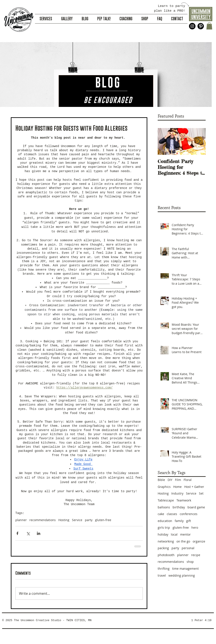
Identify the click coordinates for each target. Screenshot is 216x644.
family (179, 521)
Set (201, 493)
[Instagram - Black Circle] (192, 26)
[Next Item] (199, 141)
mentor (185, 534)
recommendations (43, 520)
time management (185, 569)
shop (190, 562)
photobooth (166, 555)
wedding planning (182, 575)
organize (199, 541)
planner (21, 520)
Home (177, 487)
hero (195, 527)
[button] (209, 26)
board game (196, 507)
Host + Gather (194, 487)
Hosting (64, 520)
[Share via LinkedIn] (39, 533)
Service (77, 520)
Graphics (164, 487)
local (174, 534)
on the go (183, 541)
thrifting (164, 569)
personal (188, 548)
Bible (161, 480)
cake (161, 514)
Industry (177, 493)
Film (178, 480)
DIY (170, 480)
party (89, 520)
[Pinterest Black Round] (201, 26)
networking (166, 541)
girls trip (164, 527)
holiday (163, 534)
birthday (179, 507)
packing (163, 548)
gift (189, 521)
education (165, 521)
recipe (196, 555)
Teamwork (184, 500)
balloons (164, 507)
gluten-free (103, 520)
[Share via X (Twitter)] (28, 533)
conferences (189, 514)
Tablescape (166, 500)
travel (162, 575)
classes (172, 514)
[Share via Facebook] (17, 533)
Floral (188, 480)
